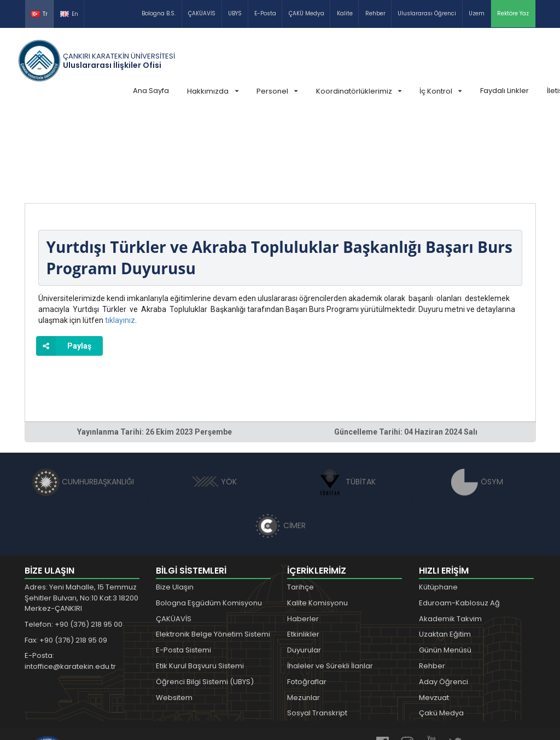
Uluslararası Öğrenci (427, 13)
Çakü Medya (441, 631)
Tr (39, 14)
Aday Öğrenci (444, 600)
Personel (277, 91)
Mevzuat (434, 615)
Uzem (477, 13)
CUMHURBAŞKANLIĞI (83, 400)
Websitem (174, 615)
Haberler (303, 537)
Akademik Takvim (450, 537)
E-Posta (265, 13)
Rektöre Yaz (513, 13)
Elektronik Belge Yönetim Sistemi (213, 552)
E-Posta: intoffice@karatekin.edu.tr (70, 579)
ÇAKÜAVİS (202, 13)
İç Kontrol (441, 91)
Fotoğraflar (307, 600)
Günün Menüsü (445, 568)
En (69, 14)
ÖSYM (477, 400)
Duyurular (304, 568)
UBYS (235, 13)
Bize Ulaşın (175, 505)
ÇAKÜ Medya (307, 13)
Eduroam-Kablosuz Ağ (459, 521)
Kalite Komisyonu (317, 521)
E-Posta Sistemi (183, 568)
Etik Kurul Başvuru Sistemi (200, 584)
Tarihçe (301, 505)
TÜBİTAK (346, 400)
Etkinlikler (303, 552)
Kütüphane (438, 505)
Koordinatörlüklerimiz (359, 91)
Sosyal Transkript (317, 631)
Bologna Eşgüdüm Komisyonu (209, 521)
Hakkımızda (212, 91)
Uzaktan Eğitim (445, 552)
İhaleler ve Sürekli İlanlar (330, 584)
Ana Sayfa (151, 91)
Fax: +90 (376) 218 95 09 (66, 558)
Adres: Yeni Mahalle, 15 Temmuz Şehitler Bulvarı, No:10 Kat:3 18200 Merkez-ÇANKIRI (81, 516)
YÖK (214, 400)
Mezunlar (304, 615)
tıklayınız (120, 238)
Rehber (375, 13)
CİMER (280, 443)
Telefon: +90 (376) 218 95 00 (74, 542)
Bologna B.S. (159, 13)
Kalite (345, 13)
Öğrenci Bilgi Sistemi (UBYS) (205, 600)
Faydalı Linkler (504, 91)
